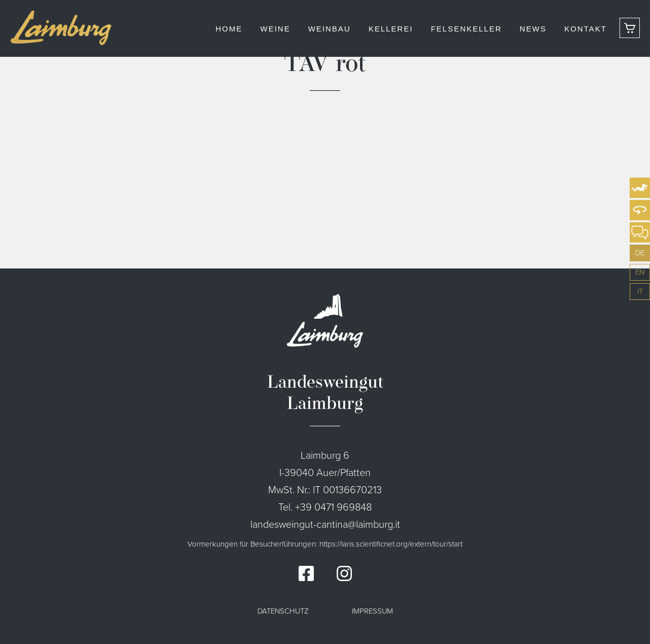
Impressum (372, 611)
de (640, 253)
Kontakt (586, 29)
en (640, 272)
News (533, 29)
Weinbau (330, 29)
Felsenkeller (466, 29)
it (640, 291)
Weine (275, 29)
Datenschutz (283, 611)
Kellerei (391, 29)
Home (229, 29)
